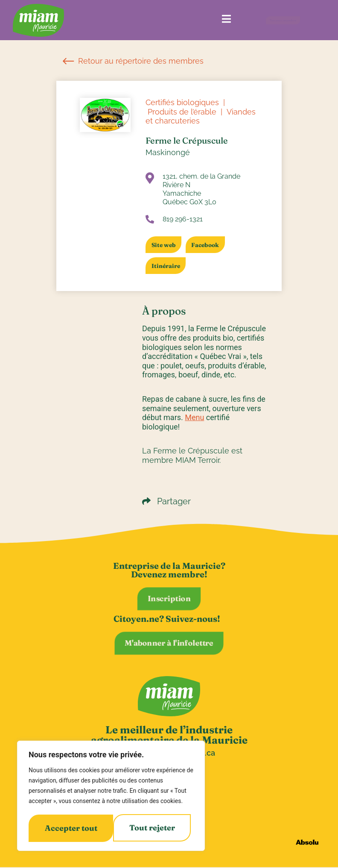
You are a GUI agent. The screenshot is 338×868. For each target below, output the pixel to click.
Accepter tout (151, 828)
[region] (111, 797)
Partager (166, 501)
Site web (165, 245)
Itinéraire (167, 266)
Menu (194, 417)
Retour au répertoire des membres (133, 61)
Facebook (209, 245)
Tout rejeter (67, 828)
